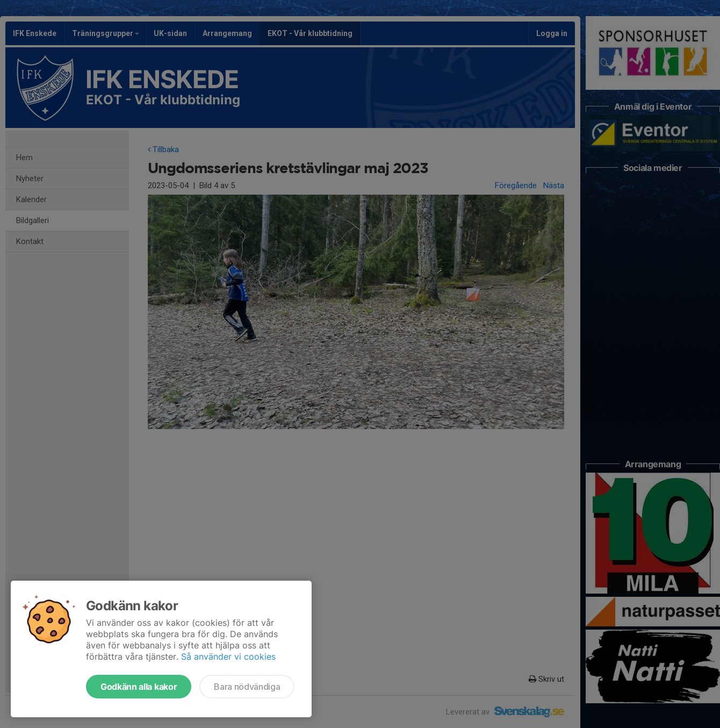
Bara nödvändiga (247, 687)
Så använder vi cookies (228, 656)
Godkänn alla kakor (139, 687)
